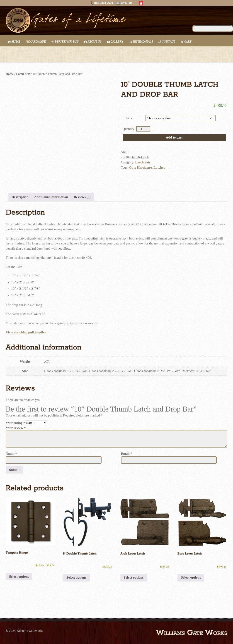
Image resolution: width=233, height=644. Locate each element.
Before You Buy (65, 42)
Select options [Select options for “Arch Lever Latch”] (134, 577)
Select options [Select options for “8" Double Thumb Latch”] (76, 577)
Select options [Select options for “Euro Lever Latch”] (191, 577)
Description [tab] (20, 197)
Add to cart (174, 137)
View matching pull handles (26, 332)
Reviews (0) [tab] (82, 197)
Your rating (15, 423)
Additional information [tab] (51, 197)
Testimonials (141, 42)
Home (14, 42)
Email (127, 454)
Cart (186, 42)
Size (129, 118)
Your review (16, 428)
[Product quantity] (143, 129)
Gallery (115, 42)
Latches (159, 168)
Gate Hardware (141, 168)
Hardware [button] (36, 42)
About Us (93, 42)
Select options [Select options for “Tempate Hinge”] (19, 577)
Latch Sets (23, 74)
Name (11, 454)
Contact (167, 42)
